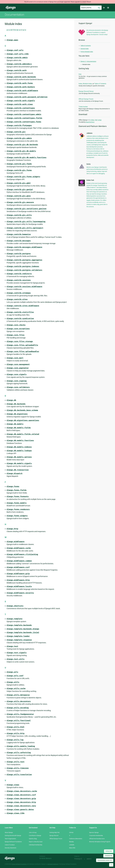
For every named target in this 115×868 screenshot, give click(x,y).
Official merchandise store (97, 839)
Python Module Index (87, 52)
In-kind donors (45, 858)
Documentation (14, 15)
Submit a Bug (33, 839)
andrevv (91, 859)
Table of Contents (100, 84)
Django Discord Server (86, 91)
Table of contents (86, 46)
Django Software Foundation (13, 842)
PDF (96, 120)
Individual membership (36, 845)
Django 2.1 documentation (88, 61)
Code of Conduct (10, 845)
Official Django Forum (86, 99)
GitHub (71, 832)
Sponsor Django (94, 832)
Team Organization (10, 839)
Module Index (87, 84)
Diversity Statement (11, 848)
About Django (9, 832)
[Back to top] (111, 865)
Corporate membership (96, 835)
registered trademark (53, 864)
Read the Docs (90, 122)
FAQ (80, 74)
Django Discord (54, 835)
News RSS (72, 848)
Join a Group (33, 832)
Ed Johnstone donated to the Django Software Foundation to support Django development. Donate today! (97, 32)
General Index (85, 49)
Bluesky (71, 842)
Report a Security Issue (36, 842)
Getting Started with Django (13, 835)
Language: (108, 856)
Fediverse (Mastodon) (76, 839)
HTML (92, 120)
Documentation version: (105, 860)
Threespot (79, 859)
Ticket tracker (83, 107)
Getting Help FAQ (54, 832)
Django (11, 8)
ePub (100, 120)
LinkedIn (72, 845)
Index (80, 84)
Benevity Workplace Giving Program (100, 842)
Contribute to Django (35, 835)
